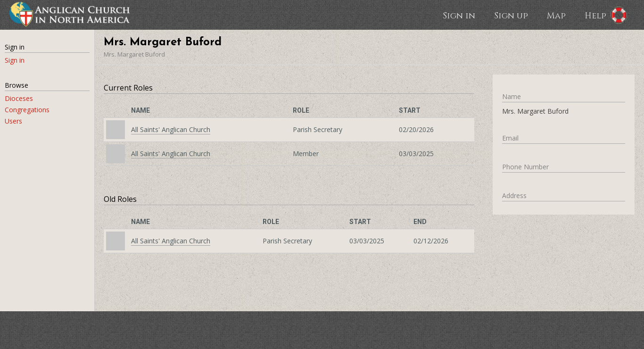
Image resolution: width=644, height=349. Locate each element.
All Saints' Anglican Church (171, 129)
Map (556, 15)
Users (13, 121)
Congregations (27, 110)
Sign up (511, 15)
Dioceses (19, 98)
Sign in (459, 15)
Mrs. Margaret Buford (134, 54)
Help (595, 15)
